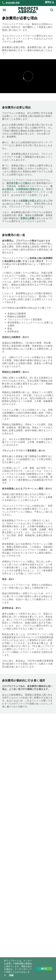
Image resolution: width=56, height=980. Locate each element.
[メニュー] (4, 10)
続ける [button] (44, 969)
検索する (52, 10)
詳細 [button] (11, 975)
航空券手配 (12, 183)
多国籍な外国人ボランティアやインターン (27, 202)
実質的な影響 (27, 218)
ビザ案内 (25, 183)
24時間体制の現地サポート (30, 189)
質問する (50, 2)
